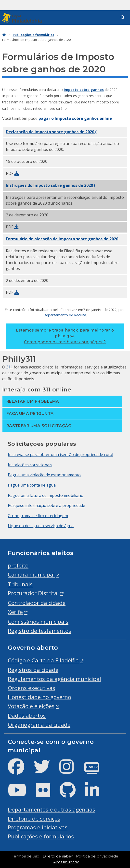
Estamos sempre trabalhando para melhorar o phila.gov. (65, 336)
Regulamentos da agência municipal (54, 679)
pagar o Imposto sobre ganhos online (75, 118)
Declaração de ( (51, 132)
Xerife (15, 612)
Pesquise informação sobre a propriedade (46, 505)
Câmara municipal (31, 574)
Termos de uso (26, 856)
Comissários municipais (38, 622)
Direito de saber (58, 856)
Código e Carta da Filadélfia (43, 660)
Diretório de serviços (34, 818)
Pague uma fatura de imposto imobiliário (46, 495)
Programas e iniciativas (38, 827)
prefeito (18, 565)
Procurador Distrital (33, 593)
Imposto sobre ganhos (84, 90)
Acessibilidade (66, 862)
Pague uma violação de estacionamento (44, 475)
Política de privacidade (97, 856)
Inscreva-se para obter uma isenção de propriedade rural (60, 455)
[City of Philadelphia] (23, 18)
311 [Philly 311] (9, 367)
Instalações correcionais (30, 465)
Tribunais (20, 584)
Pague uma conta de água (32, 485)
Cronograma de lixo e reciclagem (38, 516)
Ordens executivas (32, 688)
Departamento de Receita (65, 315)
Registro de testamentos (39, 631)
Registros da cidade (33, 670)
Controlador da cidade (37, 603)
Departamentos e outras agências (52, 809)
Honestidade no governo (39, 697)
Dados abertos (27, 716)
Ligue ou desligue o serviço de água (41, 526)
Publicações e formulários (33, 35)
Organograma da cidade (39, 725)
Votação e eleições (31, 706)
